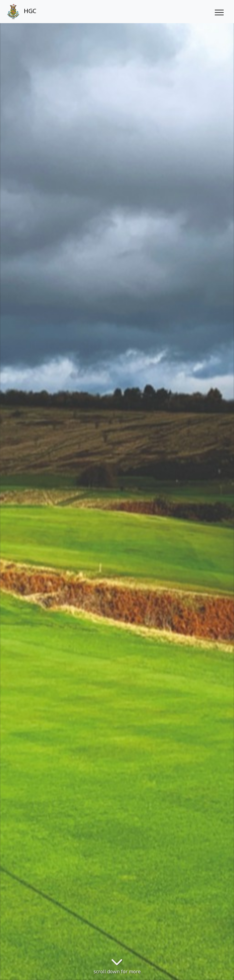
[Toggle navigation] (219, 12)
